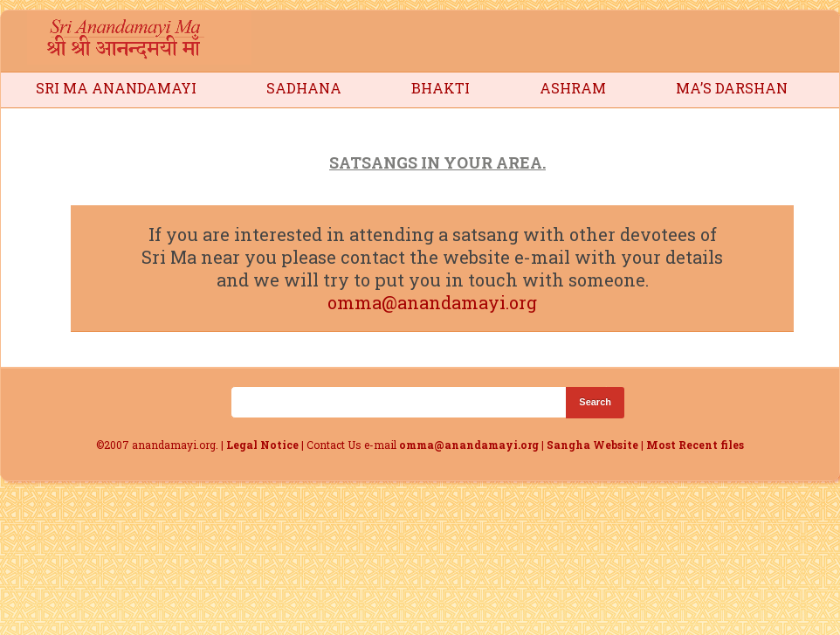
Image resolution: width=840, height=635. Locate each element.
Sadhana (304, 88)
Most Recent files (695, 445)
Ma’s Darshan (732, 88)
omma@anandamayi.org (432, 302)
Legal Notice (262, 445)
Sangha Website (592, 445)
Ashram (573, 88)
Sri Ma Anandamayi (116, 88)
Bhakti (441, 88)
